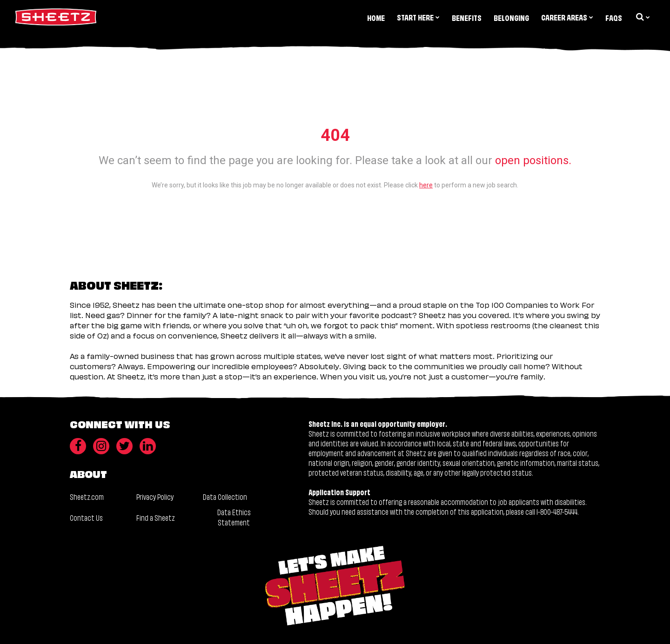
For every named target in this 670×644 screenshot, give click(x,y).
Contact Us (86, 517)
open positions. (533, 160)
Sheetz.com (87, 496)
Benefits (467, 17)
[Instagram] (101, 446)
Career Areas (567, 17)
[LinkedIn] (148, 446)
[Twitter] (124, 446)
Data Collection (225, 496)
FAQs (614, 17)
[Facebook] (78, 446)
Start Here (418, 17)
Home (376, 17)
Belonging (511, 17)
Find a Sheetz (156, 517)
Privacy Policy (155, 496)
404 (335, 135)
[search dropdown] (642, 17)
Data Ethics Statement (234, 517)
